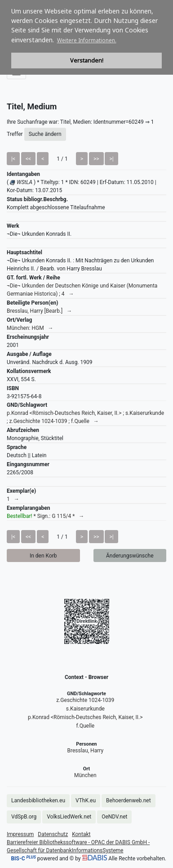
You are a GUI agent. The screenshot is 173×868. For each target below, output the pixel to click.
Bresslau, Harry (86, 751)
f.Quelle (85, 726)
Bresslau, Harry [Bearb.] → (39, 311)
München (85, 775)
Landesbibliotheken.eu (38, 801)
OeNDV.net (114, 817)
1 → (13, 499)
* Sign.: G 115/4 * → (45, 516)
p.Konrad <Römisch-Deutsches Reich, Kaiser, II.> (85, 717)
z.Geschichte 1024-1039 (85, 700)
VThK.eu (86, 801)
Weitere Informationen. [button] (87, 40)
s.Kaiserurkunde (85, 709)
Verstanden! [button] (87, 61)
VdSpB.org (24, 817)
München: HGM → (30, 328)
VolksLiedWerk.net (69, 817)
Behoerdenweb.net (129, 801)
